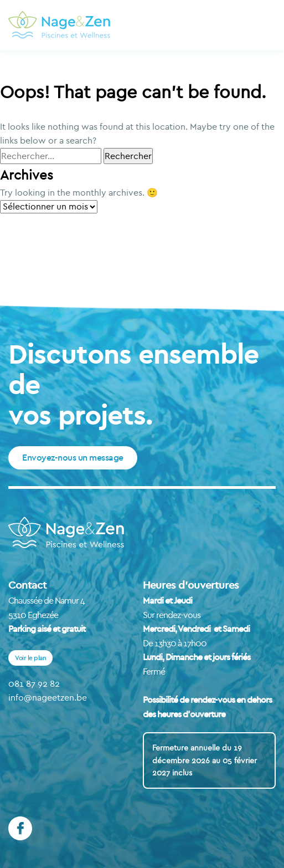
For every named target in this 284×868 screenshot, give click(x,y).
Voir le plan (30, 658)
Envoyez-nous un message (73, 457)
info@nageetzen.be (48, 697)
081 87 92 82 (34, 683)
